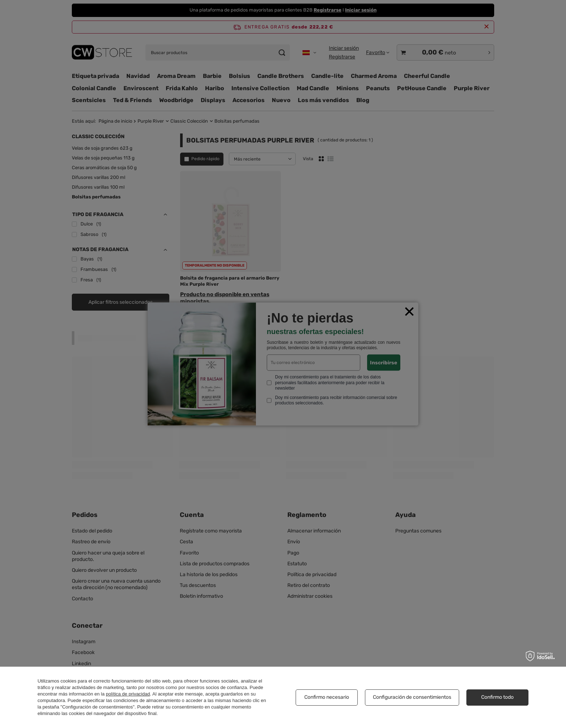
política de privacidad (128, 694)
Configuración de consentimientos (412, 697)
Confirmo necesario (327, 697)
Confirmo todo (497, 697)
